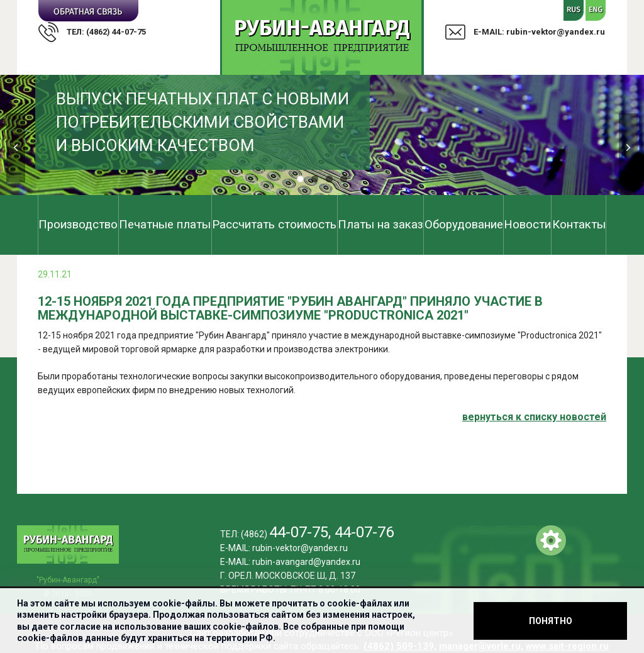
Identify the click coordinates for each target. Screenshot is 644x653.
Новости (527, 225)
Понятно (551, 621)
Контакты (579, 225)
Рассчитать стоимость (274, 225)
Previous (16, 148)
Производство (78, 225)
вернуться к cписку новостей (534, 417)
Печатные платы (165, 225)
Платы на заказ (380, 225)
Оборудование (464, 225)
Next (628, 148)
